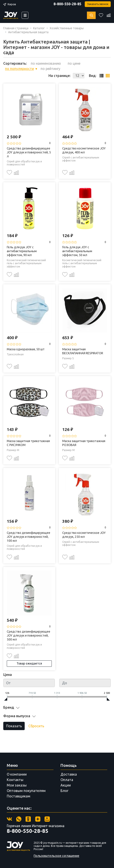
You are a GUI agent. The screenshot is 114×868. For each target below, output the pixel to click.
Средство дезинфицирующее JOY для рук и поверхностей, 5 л (29, 152)
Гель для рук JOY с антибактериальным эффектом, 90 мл (22, 251)
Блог (64, 791)
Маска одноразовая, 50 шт (26, 349)
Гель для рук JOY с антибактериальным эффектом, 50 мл (77, 251)
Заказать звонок (98, 4)
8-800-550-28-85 (67, 4)
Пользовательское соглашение (56, 856)
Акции (66, 785)
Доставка (69, 774)
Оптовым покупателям (26, 791)
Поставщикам (19, 796)
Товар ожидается (29, 663)
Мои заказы (17, 785)
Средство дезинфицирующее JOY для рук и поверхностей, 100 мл (28, 537)
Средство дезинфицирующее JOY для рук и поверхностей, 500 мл (28, 635)
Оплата (67, 780)
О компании (17, 774)
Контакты (15, 780)
